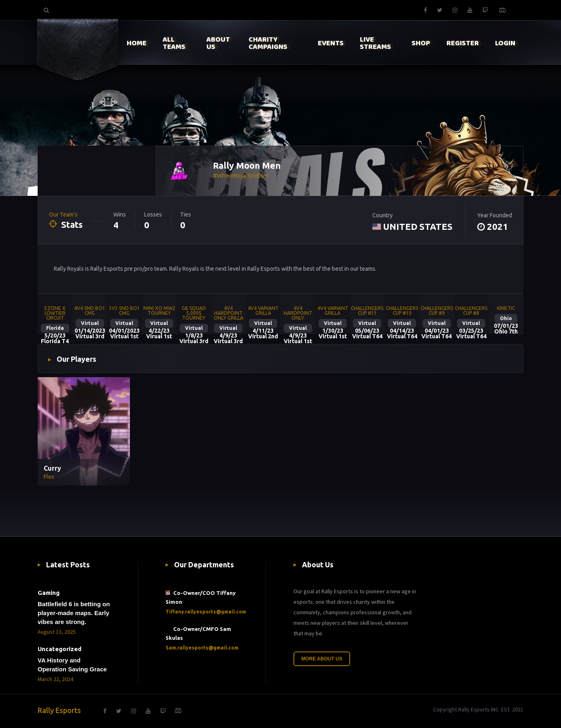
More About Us (322, 659)
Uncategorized (59, 649)
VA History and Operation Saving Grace (72, 665)
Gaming (49, 593)
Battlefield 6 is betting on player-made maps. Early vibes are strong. (74, 613)
